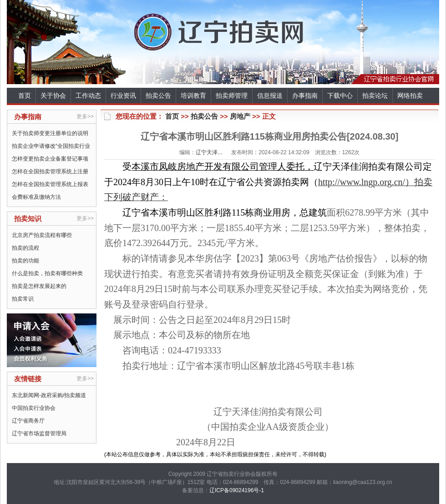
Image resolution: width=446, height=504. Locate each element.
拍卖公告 (158, 96)
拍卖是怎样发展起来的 (39, 286)
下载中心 (340, 96)
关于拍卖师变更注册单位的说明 (50, 133)
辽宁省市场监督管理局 (39, 433)
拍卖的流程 (25, 248)
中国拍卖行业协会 (34, 408)
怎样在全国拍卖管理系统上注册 (50, 171)
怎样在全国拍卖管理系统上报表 (50, 184)
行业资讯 (123, 96)
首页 (25, 96)
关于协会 (53, 96)
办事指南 (305, 96)
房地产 (240, 116)
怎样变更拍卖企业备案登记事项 (50, 159)
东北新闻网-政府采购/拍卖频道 (49, 395)
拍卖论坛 (375, 96)
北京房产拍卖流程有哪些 (42, 235)
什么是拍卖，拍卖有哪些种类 (47, 273)
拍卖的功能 (25, 261)
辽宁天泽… (209, 152)
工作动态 (88, 96)
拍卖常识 (23, 299)
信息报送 (270, 96)
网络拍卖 (410, 96)
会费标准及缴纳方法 (36, 197)
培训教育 (193, 96)
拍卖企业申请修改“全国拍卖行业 (51, 146)
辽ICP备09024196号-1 (237, 490)
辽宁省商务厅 (28, 421)
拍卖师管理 (232, 96)
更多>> (85, 116)
